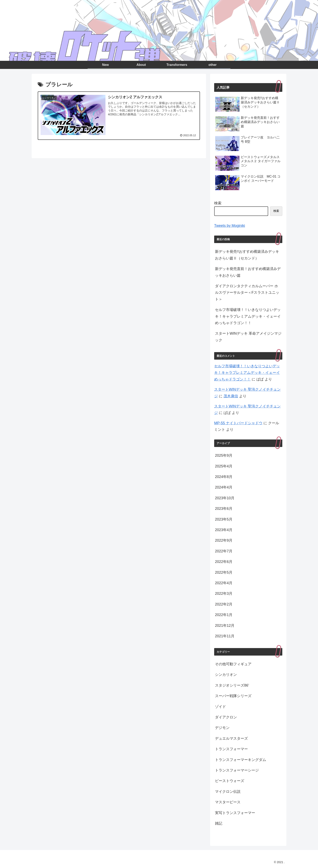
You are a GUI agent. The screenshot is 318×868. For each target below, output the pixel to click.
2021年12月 (225, 626)
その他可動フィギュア (233, 664)
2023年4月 (224, 530)
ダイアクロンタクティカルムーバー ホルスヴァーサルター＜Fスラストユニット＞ (247, 293)
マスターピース (228, 802)
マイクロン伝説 (228, 792)
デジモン (222, 728)
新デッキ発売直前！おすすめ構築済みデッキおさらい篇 (248, 272)
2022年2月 (224, 604)
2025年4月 (224, 466)
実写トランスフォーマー (235, 813)
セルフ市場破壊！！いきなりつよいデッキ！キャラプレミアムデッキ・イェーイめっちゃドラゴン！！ (248, 316)
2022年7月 (224, 551)
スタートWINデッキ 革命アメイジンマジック (248, 337)
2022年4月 (224, 583)
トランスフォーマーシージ (237, 770)
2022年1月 (224, 615)
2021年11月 (225, 636)
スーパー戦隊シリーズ (233, 696)
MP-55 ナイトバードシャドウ (238, 423)
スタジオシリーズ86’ (232, 685)
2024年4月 (224, 487)
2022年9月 (224, 540)
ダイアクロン (226, 717)
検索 (218, 203)
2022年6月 (224, 562)
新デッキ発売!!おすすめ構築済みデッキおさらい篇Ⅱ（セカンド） (247, 255)
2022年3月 (224, 594)
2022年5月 (224, 572)
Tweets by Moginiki (230, 226)
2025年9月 (224, 455)
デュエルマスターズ (231, 738)
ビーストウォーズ (230, 781)
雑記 (219, 823)
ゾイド (220, 707)
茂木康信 (231, 396)
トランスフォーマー (231, 749)
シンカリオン (226, 675)
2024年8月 (224, 477)
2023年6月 (224, 509)
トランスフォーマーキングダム (241, 760)
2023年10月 (225, 498)
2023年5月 (224, 519)
